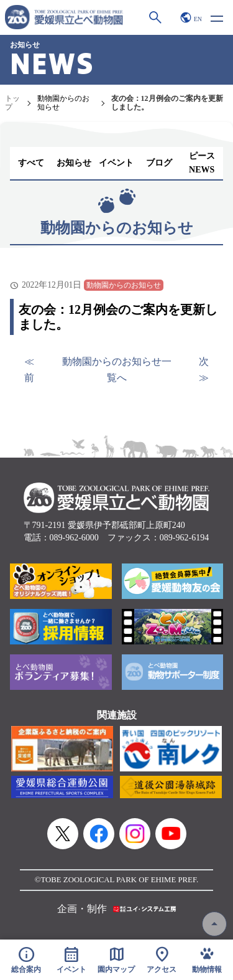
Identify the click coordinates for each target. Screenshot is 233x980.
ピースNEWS (202, 163)
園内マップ (116, 960)
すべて (31, 163)
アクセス (162, 960)
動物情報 (207, 960)
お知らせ (74, 163)
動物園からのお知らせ (63, 103)
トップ (12, 103)
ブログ (159, 163)
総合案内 (26, 960)
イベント (116, 163)
